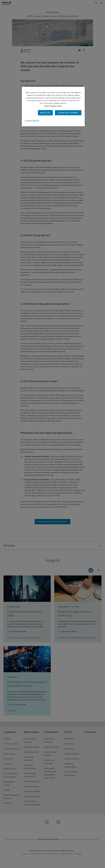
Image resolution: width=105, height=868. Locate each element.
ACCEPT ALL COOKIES (68, 113)
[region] (53, 107)
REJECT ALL (45, 113)
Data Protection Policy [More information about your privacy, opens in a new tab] (53, 106)
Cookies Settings (32, 121)
